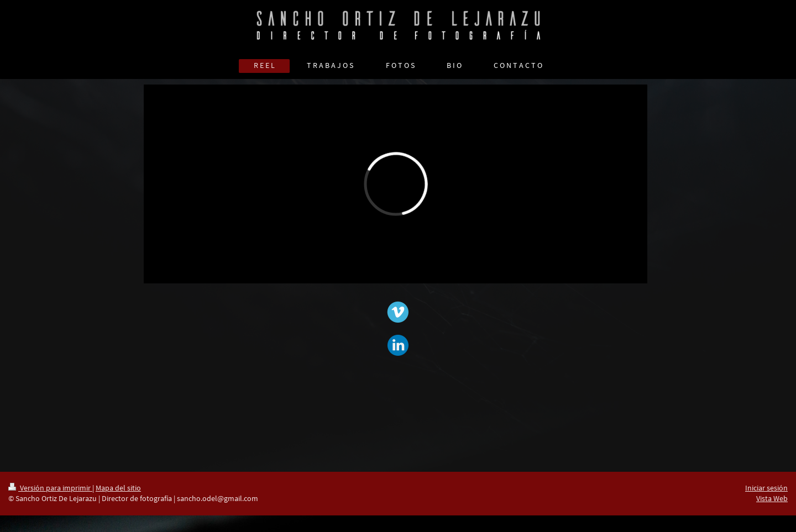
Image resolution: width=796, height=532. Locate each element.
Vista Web (772, 498)
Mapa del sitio (118, 488)
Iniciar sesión (766, 488)
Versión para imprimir (50, 488)
